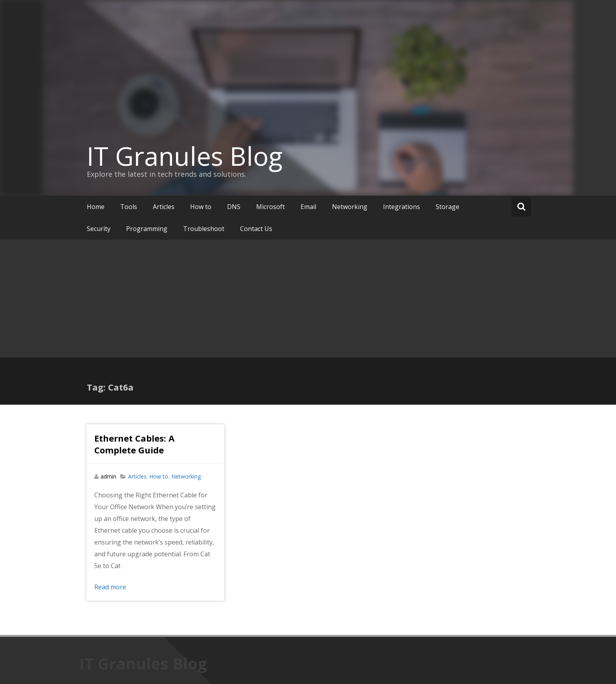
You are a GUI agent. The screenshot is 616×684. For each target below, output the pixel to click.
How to (201, 207)
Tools (129, 207)
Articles (164, 207)
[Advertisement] (308, 299)
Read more (110, 587)
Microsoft (270, 207)
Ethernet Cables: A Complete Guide (134, 444)
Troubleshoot (204, 229)
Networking (350, 207)
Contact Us (256, 229)
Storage (447, 207)
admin (108, 476)
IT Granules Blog (185, 156)
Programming (147, 229)
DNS (234, 207)
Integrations (401, 207)
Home (96, 207)
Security (99, 229)
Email (308, 207)
